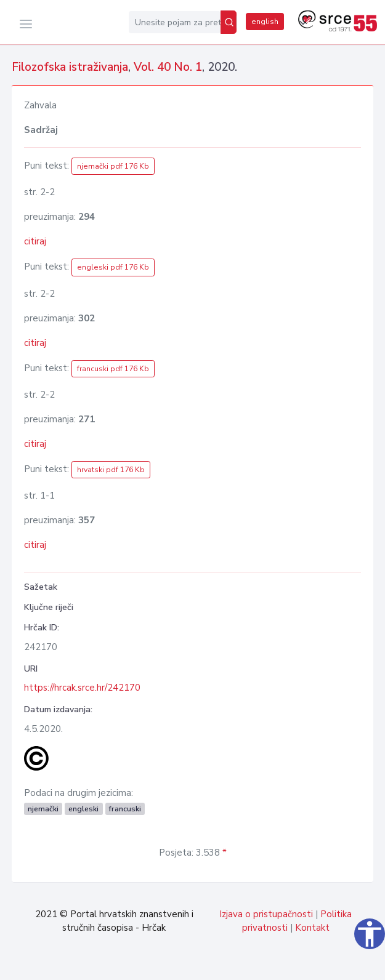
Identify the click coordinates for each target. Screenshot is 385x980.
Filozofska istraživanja (70, 67)
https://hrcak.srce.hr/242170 (82, 688)
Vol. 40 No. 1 (168, 67)
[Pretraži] (229, 22)
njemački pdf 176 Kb (113, 166)
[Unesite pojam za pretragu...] (175, 22)
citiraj (35, 241)
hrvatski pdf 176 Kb (111, 470)
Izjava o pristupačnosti (266, 914)
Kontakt (312, 928)
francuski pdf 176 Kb (113, 369)
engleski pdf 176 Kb (113, 267)
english (265, 22)
